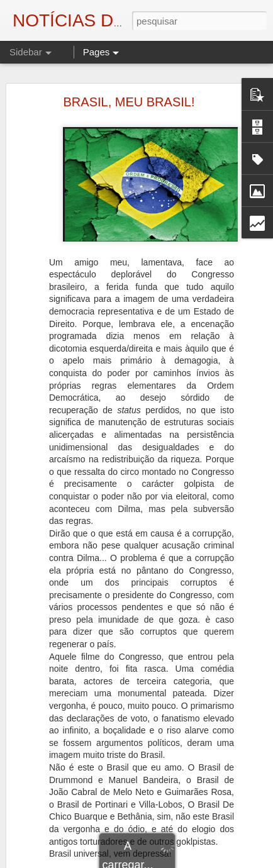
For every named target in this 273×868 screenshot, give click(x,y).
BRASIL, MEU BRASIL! (129, 102)
